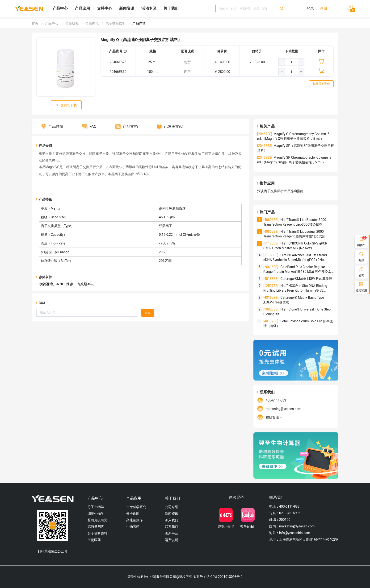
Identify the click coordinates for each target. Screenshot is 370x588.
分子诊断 (133, 513)
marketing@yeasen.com (283, 409)
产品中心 (60, 8)
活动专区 (149, 8)
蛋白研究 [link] (72, 23)
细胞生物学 (96, 513)
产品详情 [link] (139, 23)
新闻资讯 (127, 8)
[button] (282, 62)
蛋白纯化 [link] (92, 23)
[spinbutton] (291, 62)
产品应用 (82, 8)
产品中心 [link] (52, 23)
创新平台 (172, 533)
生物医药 (94, 540)
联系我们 (172, 527)
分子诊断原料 (97, 533)
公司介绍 (172, 507)
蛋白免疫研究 (97, 520)
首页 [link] (35, 23)
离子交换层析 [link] (116, 23)
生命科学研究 (136, 507)
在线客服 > (274, 417)
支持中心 (105, 8)
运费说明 (172, 540)
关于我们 (171, 8)
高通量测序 (96, 527)
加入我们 (172, 520)
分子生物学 (96, 507)
